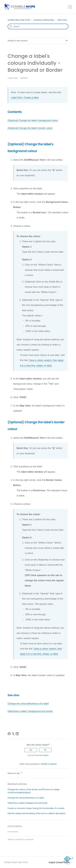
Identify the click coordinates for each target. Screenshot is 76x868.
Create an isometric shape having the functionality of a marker (36, 808)
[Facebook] (9, 734)
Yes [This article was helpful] (31, 750)
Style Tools (62, 20)
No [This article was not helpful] (45, 750)
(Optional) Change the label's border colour (30, 128)
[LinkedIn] (17, 734)
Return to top (15, 773)
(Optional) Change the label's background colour (33, 120)
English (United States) (60, 862)
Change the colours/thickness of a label (28, 704)
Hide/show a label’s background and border (30, 711)
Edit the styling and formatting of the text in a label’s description (37, 813)
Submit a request (49, 764)
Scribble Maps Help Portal (19, 20)
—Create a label (30, 98)
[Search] (38, 26)
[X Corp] (13, 734)
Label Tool (16, 98)
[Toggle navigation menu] (70, 7)
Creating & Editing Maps (44, 20)
